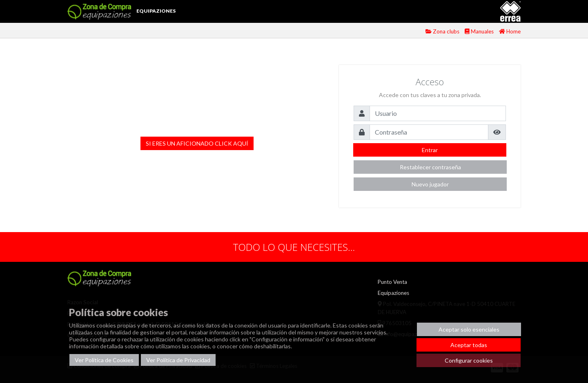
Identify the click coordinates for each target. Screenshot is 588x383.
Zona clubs (443, 31)
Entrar (430, 150)
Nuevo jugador (430, 184)
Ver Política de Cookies (104, 360)
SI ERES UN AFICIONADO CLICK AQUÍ (197, 143)
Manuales (480, 31)
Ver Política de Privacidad (178, 360)
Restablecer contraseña (430, 167)
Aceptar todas (469, 345)
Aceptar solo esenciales (469, 329)
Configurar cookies (469, 360)
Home (510, 31)
